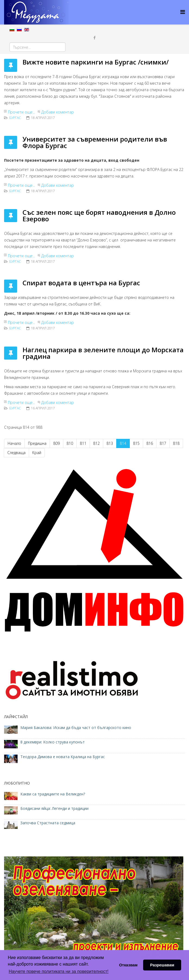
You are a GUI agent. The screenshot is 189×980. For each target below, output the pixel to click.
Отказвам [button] (128, 965)
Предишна (37, 443)
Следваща (16, 453)
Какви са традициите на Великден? (53, 794)
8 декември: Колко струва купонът (53, 742)
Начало (14, 443)
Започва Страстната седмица (48, 823)
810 (70, 443)
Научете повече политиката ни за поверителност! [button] (59, 971)
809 (56, 443)
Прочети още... (21, 112)
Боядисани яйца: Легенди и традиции (54, 808)
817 (163, 443)
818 (176, 443)
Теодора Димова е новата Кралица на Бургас (63, 757)
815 (136, 443)
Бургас (15, 118)
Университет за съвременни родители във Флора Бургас (95, 142)
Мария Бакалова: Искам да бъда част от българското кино (76, 728)
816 (150, 443)
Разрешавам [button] (162, 965)
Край (37, 453)
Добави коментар (58, 112)
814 (123, 443)
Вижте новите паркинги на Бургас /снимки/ (96, 62)
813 (110, 443)
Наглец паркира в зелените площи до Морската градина (103, 353)
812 (96, 443)
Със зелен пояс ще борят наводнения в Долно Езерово (99, 215)
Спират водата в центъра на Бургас (81, 283)
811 (83, 443)
